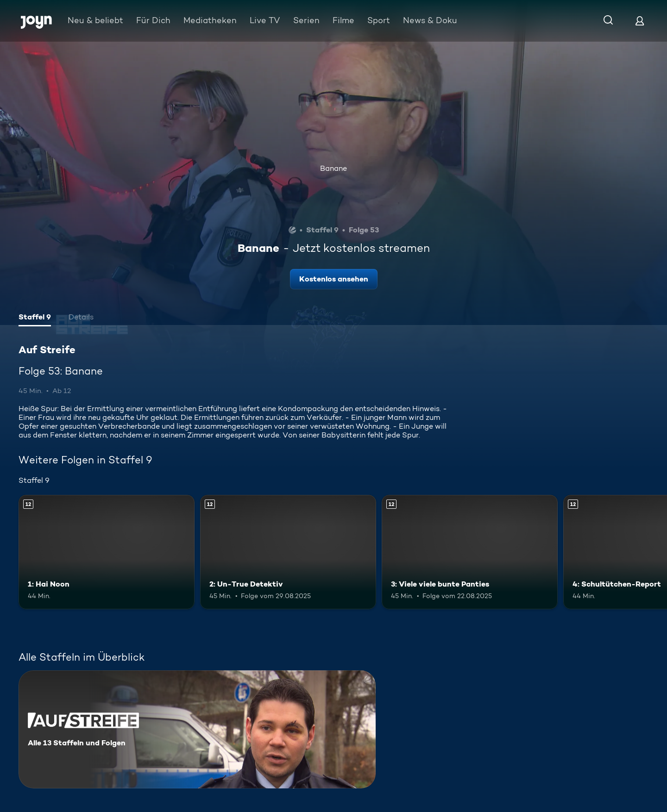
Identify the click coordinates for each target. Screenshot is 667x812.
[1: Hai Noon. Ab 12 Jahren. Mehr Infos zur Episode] (107, 552)
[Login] (640, 21)
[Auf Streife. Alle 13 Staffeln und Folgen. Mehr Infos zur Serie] (197, 729)
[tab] (35, 318)
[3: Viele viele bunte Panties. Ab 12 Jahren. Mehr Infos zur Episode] (470, 552)
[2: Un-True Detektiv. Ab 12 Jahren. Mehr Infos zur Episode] (288, 552)
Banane (333, 168)
